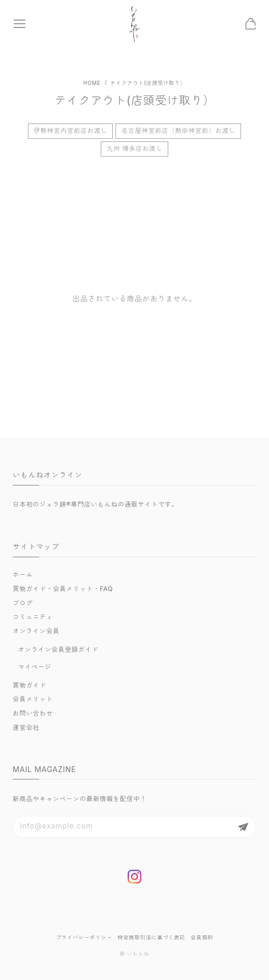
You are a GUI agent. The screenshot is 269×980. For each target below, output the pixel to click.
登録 (243, 827)
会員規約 (202, 937)
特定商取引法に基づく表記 (151, 937)
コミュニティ (33, 617)
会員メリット (33, 699)
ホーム (23, 574)
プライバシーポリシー (84, 937)
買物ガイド (30, 685)
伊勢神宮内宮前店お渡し (71, 133)
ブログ (23, 603)
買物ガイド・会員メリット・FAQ (63, 589)
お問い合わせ (33, 713)
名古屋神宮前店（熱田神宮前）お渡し (178, 133)
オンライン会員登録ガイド (58, 649)
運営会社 (26, 727)
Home (92, 83)
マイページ (35, 667)
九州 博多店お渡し (134, 151)
